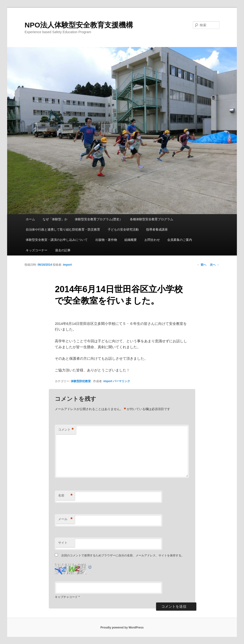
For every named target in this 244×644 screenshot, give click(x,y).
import (67, 265)
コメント (66, 430)
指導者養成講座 (157, 230)
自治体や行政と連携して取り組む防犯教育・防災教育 (63, 230)
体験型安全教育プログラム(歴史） (99, 219)
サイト (63, 543)
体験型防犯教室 (81, 381)
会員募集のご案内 (180, 240)
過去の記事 (63, 250)
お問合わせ (152, 240)
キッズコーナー (37, 250)
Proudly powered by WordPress (122, 628)
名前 (65, 496)
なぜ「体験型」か (55, 219)
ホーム (30, 219)
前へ (202, 265)
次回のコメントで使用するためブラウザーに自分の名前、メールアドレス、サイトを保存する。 (123, 555)
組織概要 (131, 240)
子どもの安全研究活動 (123, 230)
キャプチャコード (66, 597)
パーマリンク (122, 381)
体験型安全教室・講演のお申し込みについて (57, 240)
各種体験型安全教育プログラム (152, 219)
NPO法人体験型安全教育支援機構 (79, 25)
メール (65, 519)
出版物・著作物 (106, 240)
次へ (215, 265)
